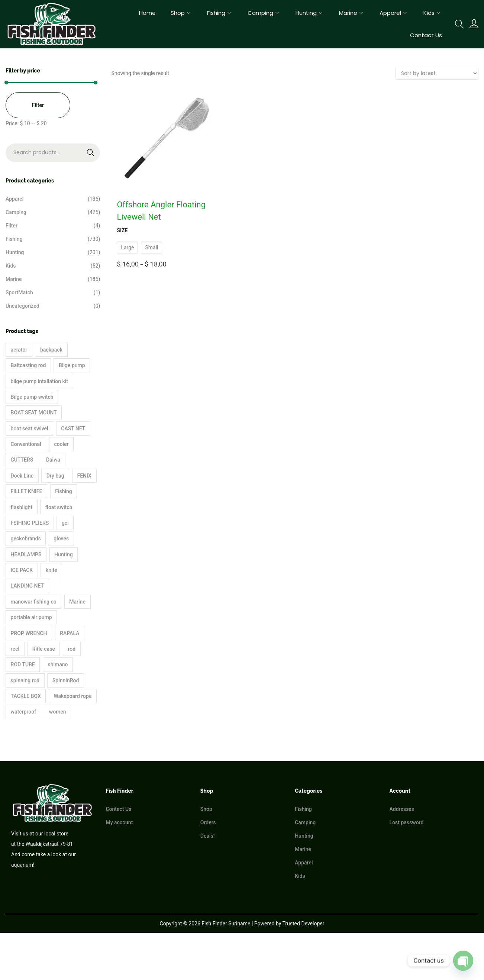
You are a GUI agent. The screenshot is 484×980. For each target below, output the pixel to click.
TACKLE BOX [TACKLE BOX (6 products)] (26, 696)
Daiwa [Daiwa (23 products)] (53, 460)
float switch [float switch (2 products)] (59, 507)
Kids (11, 266)
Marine (14, 279)
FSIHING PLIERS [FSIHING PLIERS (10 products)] (30, 523)
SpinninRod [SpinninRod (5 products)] (66, 680)
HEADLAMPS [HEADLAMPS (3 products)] (26, 554)
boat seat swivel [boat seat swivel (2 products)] (30, 428)
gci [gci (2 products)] (65, 523)
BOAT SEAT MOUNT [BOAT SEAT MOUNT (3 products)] (34, 413)
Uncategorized (22, 306)
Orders (208, 822)
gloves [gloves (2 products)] (61, 538)
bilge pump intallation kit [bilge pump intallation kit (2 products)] (39, 381)
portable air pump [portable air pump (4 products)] (31, 617)
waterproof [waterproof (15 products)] (24, 712)
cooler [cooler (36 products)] (61, 444)
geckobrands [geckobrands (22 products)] (26, 538)
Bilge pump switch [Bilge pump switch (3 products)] (32, 397)
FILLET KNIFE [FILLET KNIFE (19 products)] (27, 491)
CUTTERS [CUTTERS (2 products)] (22, 460)
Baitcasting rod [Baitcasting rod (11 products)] (28, 365)
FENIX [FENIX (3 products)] (84, 476)
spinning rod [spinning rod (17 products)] (25, 680)
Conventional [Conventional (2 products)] (26, 444)
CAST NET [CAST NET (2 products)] (73, 428)
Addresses (402, 809)
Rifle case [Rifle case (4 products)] (44, 649)
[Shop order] (437, 73)
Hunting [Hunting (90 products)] (63, 554)
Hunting (15, 252)
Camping (16, 212)
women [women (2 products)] (58, 712)
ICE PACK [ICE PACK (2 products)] (22, 570)
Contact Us (118, 809)
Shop (206, 809)
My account (119, 822)
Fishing (14, 239)
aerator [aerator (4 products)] (19, 350)
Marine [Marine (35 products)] (77, 602)
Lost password (407, 822)
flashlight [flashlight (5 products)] (22, 507)
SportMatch (19, 292)
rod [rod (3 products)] (72, 649)
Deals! (208, 836)
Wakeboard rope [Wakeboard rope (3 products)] (72, 696)
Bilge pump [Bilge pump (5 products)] (72, 365)
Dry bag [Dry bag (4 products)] (55, 476)
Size (122, 230)
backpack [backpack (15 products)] (51, 350)
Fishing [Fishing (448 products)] (64, 491)
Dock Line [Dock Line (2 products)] (22, 476)
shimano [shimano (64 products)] (58, 664)
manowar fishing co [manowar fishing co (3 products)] (34, 602)
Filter (38, 105)
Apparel (14, 199)
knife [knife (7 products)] (51, 570)
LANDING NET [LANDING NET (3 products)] (27, 586)
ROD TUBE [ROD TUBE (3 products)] (23, 664)
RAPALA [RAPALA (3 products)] (70, 633)
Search (75, 158)
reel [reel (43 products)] (15, 649)
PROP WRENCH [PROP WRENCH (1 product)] (29, 633)
